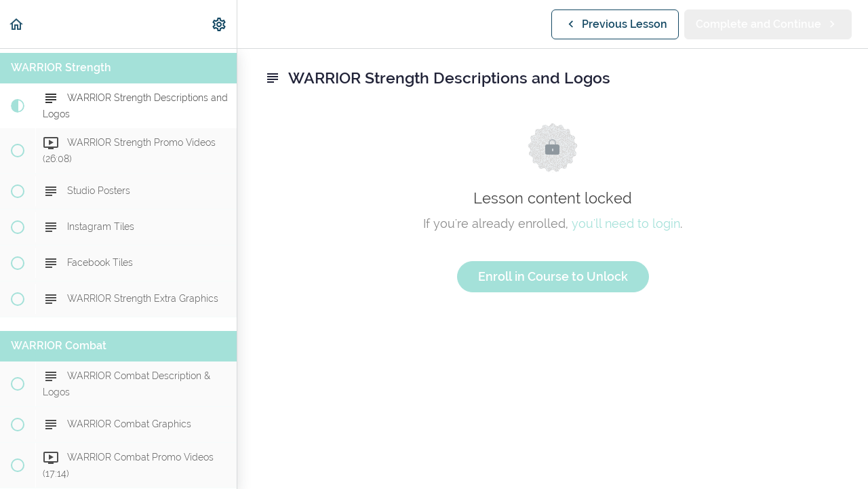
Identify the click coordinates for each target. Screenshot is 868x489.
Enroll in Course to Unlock (553, 276)
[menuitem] (220, 24)
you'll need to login (626, 223)
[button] (17, 24)
